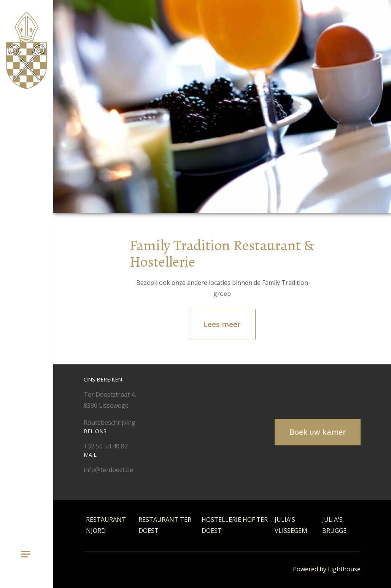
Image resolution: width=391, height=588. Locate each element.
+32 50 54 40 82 (106, 446)
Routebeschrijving (110, 423)
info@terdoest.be (108, 470)
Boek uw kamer (318, 432)
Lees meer (222, 324)
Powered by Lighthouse (327, 569)
